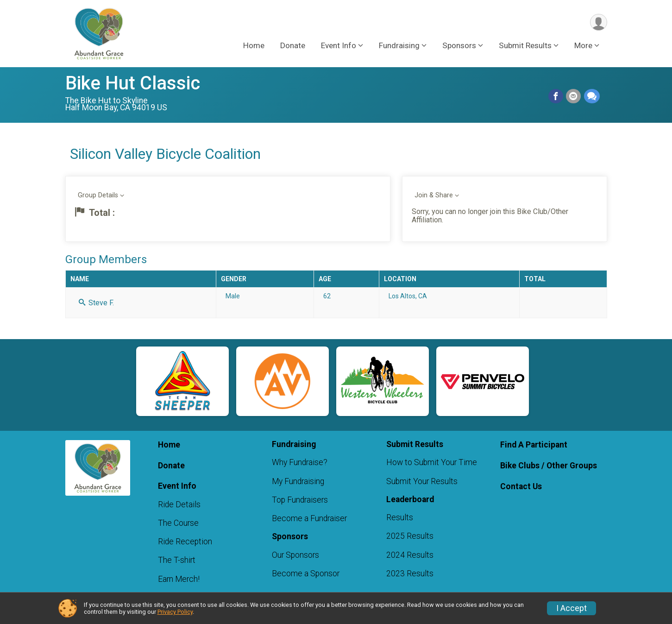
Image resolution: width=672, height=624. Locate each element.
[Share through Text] (592, 96)
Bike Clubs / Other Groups (549, 466)
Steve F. (96, 303)
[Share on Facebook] (556, 96)
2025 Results (410, 536)
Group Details (98, 195)
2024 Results (410, 555)
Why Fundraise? (300, 462)
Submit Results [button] (525, 46)
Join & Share (434, 195)
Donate (293, 46)
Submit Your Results (422, 481)
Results (400, 517)
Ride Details (179, 504)
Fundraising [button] (399, 46)
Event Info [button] (339, 46)
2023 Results (410, 574)
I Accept (572, 608)
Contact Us (521, 486)
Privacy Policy (175, 612)
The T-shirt (177, 560)
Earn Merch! (179, 579)
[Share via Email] (574, 96)
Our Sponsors (295, 555)
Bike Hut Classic (133, 83)
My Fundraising (298, 481)
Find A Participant (534, 445)
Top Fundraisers (300, 500)
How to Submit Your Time (432, 462)
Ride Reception (185, 542)
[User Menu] (599, 22)
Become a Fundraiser (309, 518)
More (583, 46)
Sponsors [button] (459, 46)
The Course (178, 523)
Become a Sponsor (306, 574)
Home (254, 46)
